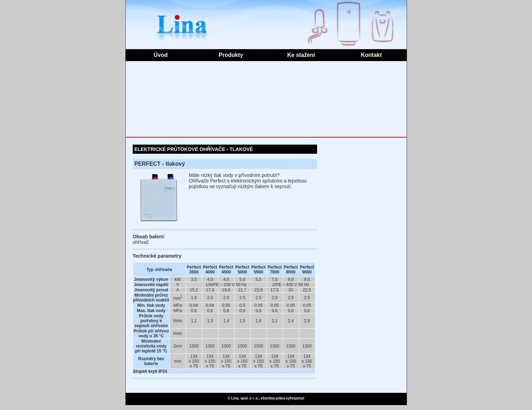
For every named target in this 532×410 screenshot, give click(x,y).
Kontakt (372, 55)
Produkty (231, 55)
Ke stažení (301, 55)
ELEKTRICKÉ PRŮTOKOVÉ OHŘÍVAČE (180, 149)
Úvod (161, 55)
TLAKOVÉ (241, 149)
